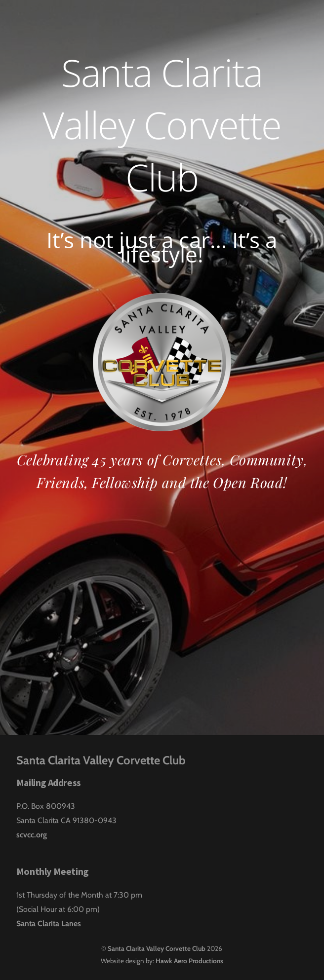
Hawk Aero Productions (189, 961)
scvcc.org (32, 835)
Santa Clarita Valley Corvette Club (157, 948)
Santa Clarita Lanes (49, 923)
